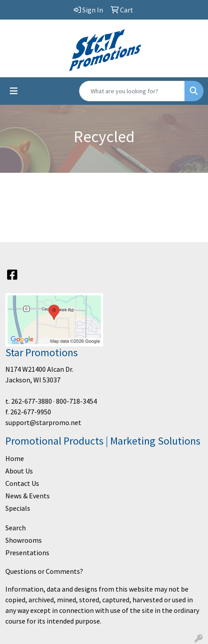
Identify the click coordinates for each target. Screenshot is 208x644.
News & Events (28, 496)
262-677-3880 (32, 401)
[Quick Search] (132, 91)
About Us (19, 471)
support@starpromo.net (43, 422)
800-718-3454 (76, 401)
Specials (18, 508)
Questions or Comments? (44, 571)
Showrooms (24, 540)
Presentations (27, 553)
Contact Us (22, 483)
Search (16, 528)
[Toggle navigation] (14, 91)
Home (15, 458)
